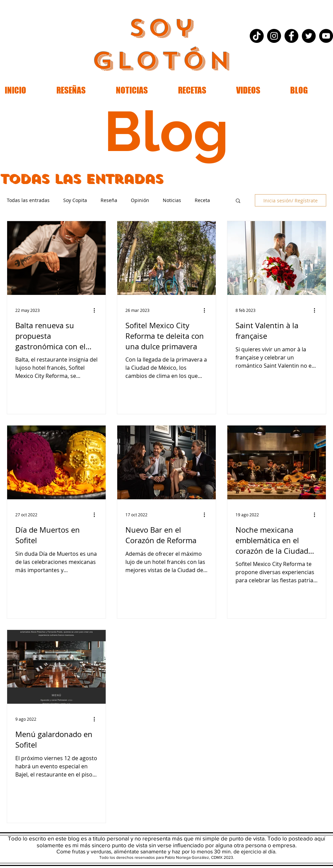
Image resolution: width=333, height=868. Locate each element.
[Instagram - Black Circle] (274, 36)
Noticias (172, 200)
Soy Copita (75, 200)
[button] (238, 201)
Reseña (109, 200)
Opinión (140, 200)
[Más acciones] (97, 310)
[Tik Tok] (257, 36)
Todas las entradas (28, 200)
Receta (202, 200)
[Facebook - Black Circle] (291, 36)
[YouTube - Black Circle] (326, 36)
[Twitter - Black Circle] (309, 36)
